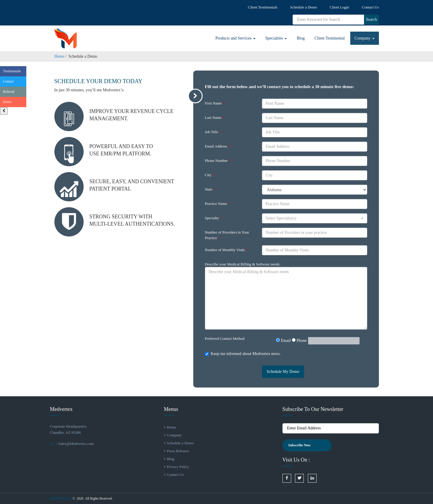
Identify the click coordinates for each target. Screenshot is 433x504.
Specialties (276, 38)
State (210, 189)
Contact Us (370, 7)
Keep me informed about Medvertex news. (246, 354)
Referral (9, 92)
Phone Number (218, 161)
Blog (301, 38)
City (210, 175)
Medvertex (61, 498)
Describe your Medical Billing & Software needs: (243, 264)
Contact (8, 81)
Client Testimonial (330, 38)
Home (59, 56)
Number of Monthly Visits (226, 250)
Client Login (339, 7)
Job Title (213, 132)
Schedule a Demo (304, 7)
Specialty (213, 218)
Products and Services (236, 38)
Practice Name (218, 204)
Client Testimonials (263, 7)
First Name (215, 103)
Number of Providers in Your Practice (227, 235)
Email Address (218, 146)
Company (365, 38)
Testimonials (12, 71)
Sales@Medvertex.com (76, 444)
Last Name (215, 118)
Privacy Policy (177, 467)
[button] (315, 218)
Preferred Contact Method (225, 338)
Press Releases (177, 451)
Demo (7, 102)
